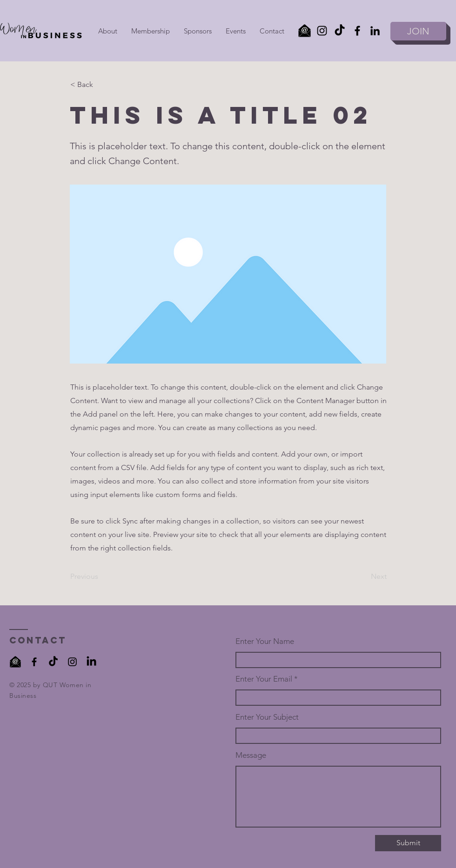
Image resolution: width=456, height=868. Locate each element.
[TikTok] (340, 31)
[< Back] (101, 85)
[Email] (304, 31)
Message (251, 755)
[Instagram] (322, 31)
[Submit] (408, 843)
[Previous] (101, 576)
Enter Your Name (265, 641)
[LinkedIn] (375, 31)
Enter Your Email (264, 679)
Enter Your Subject (267, 717)
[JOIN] (418, 31)
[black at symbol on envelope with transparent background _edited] (15, 662)
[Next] (363, 576)
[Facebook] (357, 31)
